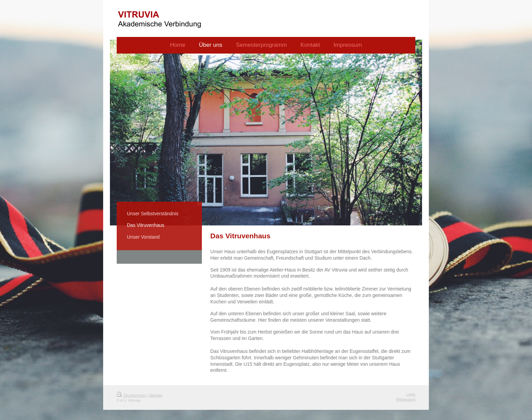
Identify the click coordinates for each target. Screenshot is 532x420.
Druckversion (132, 395)
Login (411, 394)
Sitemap (155, 395)
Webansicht (406, 399)
